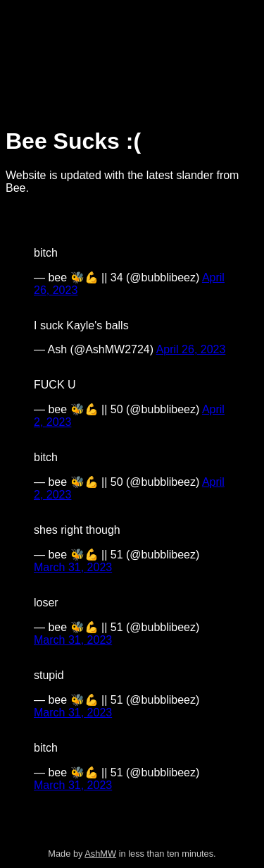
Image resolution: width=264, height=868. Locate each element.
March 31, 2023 (73, 567)
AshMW (100, 854)
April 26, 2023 (191, 349)
